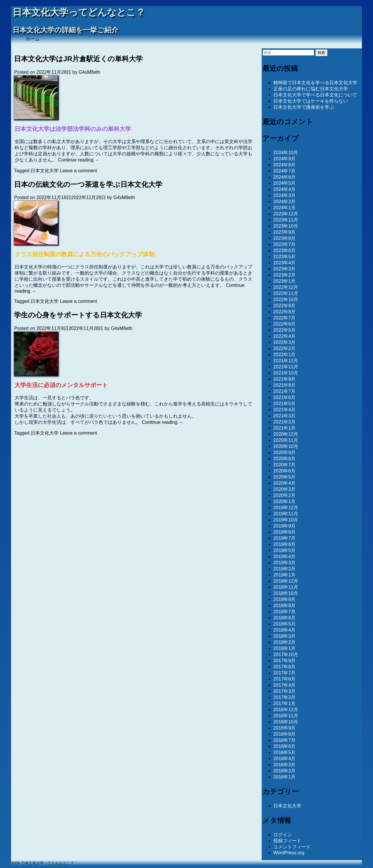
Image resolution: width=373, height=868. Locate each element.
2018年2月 (285, 642)
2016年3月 (285, 765)
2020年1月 (285, 501)
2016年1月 (285, 777)
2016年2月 (285, 771)
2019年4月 (285, 557)
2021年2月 (285, 422)
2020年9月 (285, 453)
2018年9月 (285, 599)
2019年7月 (285, 538)
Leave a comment (79, 171)
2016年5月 (285, 752)
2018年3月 (285, 636)
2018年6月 (285, 618)
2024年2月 (285, 202)
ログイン (283, 835)
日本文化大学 (45, 171)
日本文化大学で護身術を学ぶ (304, 107)
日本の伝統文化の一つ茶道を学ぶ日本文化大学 (88, 184)
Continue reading (79, 160)
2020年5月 (285, 477)
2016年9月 (285, 728)
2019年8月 (285, 532)
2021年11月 (286, 367)
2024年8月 (285, 165)
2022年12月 (286, 287)
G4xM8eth (89, 72)
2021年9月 (285, 379)
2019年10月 (286, 520)
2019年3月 (285, 563)
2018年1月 (285, 648)
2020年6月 (285, 471)
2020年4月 (285, 483)
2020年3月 (285, 489)
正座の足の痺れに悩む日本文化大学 (311, 89)
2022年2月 (285, 348)
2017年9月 (285, 661)
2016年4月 (285, 759)
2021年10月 (286, 373)
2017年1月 (285, 703)
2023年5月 (285, 257)
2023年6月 (285, 251)
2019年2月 (285, 569)
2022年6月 (285, 324)
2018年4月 (285, 630)
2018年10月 (286, 593)
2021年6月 (285, 397)
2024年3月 (285, 195)
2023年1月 (285, 281)
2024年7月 (285, 171)
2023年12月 (286, 214)
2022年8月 (285, 312)
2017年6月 (285, 679)
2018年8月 (285, 606)
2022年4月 (285, 336)
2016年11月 (286, 716)
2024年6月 (285, 177)
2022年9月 (285, 306)
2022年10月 (286, 299)
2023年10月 (286, 226)
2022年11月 (286, 293)
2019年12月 (286, 508)
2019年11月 (286, 514)
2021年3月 (285, 416)
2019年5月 (285, 550)
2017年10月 (286, 654)
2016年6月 (285, 746)
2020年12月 (286, 434)
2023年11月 (286, 220)
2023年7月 (285, 244)
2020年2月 (285, 495)
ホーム (33, 39)
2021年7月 (285, 391)
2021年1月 (285, 428)
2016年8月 (285, 734)
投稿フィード (287, 841)
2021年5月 (285, 404)
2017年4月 (285, 685)
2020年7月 (285, 465)
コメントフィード (292, 847)
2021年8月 (285, 385)
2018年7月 (285, 612)
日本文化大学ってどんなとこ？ (79, 13)
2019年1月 (285, 575)
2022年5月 (285, 330)
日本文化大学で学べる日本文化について (315, 95)
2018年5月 (285, 624)
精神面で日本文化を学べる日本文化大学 (315, 83)
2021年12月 (286, 361)
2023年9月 (285, 232)
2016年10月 (286, 722)
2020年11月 (286, 440)
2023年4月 (285, 263)
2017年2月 (285, 697)
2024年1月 (285, 208)
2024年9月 (285, 159)
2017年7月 (285, 673)
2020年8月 (285, 459)
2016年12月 (286, 710)
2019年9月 (285, 526)
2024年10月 (286, 153)
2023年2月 (285, 275)
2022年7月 (285, 318)
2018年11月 (286, 587)
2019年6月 (285, 544)
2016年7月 (285, 740)
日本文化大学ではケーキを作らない (311, 101)
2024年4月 (285, 189)
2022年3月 (285, 342)
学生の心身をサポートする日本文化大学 (78, 315)
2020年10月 (286, 446)
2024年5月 (285, 183)
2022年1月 (285, 355)
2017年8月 (285, 667)
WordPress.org (289, 853)
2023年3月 (285, 269)
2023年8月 (285, 238)
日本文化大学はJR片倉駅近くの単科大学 (78, 59)
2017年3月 (285, 691)
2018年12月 (286, 581)
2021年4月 (285, 410)
